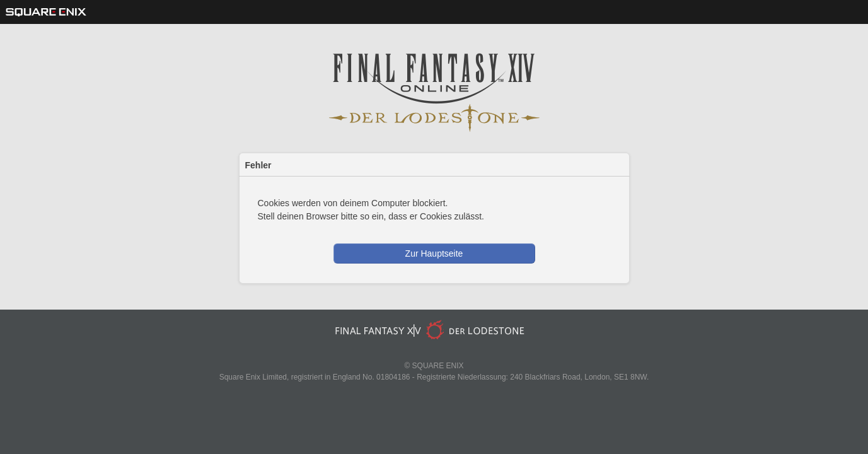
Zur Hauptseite (434, 253)
